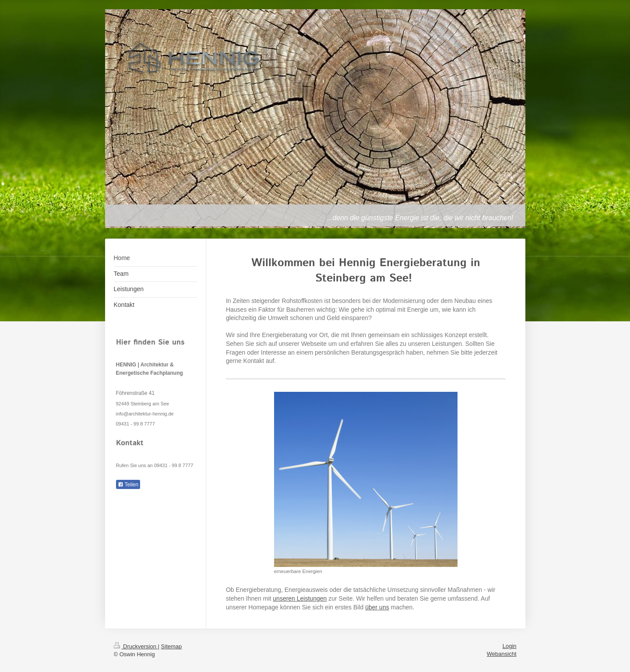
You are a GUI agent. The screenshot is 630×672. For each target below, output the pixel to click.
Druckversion (136, 646)
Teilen (128, 485)
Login (510, 646)
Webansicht (502, 654)
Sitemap (172, 646)
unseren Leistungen (300, 598)
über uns (377, 607)
